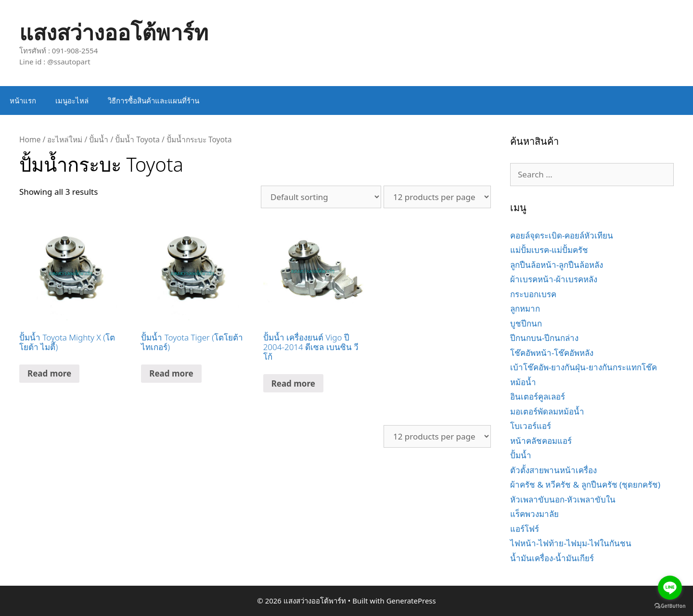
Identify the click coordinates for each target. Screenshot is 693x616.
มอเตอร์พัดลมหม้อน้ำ (547, 411)
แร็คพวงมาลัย (534, 514)
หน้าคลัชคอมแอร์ (541, 441)
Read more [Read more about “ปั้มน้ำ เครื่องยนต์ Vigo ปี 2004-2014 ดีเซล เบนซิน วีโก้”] (293, 383)
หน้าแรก (23, 101)
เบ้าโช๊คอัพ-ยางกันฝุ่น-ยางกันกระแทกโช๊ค (584, 367)
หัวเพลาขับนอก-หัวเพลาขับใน (563, 499)
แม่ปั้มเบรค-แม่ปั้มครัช (549, 250)
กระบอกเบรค (533, 294)
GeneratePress (411, 601)
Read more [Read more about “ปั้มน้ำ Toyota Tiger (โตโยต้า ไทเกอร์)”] (171, 373)
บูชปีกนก (526, 323)
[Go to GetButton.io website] (670, 606)
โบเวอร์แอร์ (531, 426)
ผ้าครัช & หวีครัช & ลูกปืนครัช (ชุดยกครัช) (585, 484)
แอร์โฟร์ (525, 529)
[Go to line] (670, 588)
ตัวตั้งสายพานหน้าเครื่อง (553, 470)
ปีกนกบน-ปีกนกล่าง (544, 338)
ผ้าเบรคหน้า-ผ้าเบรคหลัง (554, 279)
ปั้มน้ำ (99, 139)
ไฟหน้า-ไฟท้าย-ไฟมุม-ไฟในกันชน (571, 543)
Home (30, 139)
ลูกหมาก (525, 308)
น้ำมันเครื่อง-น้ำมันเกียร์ (552, 558)
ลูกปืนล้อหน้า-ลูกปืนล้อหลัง (557, 265)
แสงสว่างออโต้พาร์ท (114, 32)
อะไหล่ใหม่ (65, 139)
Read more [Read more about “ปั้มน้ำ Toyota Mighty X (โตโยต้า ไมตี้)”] (49, 373)
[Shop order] (321, 197)
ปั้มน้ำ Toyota (137, 139)
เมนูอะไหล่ (72, 101)
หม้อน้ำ (523, 382)
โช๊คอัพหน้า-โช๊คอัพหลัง (552, 353)
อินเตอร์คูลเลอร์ (538, 396)
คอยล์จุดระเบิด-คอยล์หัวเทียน (562, 235)
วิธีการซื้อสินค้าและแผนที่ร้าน (154, 101)
